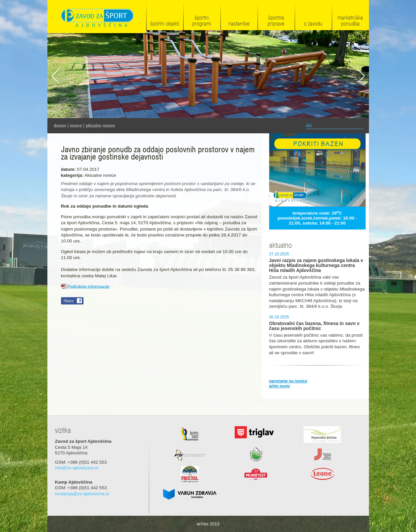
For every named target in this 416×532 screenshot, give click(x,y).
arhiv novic (280, 386)
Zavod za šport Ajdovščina (97, 17)
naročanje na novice (288, 381)
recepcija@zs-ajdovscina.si (82, 494)
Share (69, 301)
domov (60, 126)
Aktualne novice (100, 126)
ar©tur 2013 (208, 524)
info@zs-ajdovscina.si (77, 468)
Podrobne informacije (89, 286)
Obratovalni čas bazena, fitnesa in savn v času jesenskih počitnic (314, 326)
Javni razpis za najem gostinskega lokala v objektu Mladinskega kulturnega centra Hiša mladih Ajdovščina (316, 266)
